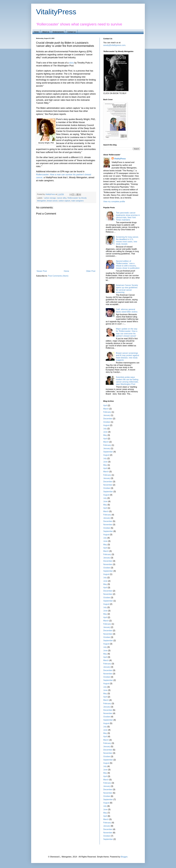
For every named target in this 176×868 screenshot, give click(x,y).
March (106, 409)
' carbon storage (49, 198)
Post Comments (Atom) (58, 276)
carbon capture (64, 201)
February (107, 412)
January (107, 415)
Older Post (91, 271)
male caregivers (77, 201)
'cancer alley (61, 198)
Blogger (124, 857)
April (105, 405)
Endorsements (58, 32)
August (106, 425)
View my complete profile (114, 202)
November (108, 485)
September (108, 452)
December (108, 419)
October (107, 422)
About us (46, 32)
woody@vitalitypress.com (114, 45)
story (71, 63)
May (105, 435)
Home (36, 32)
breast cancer (52, 201)
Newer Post (42, 271)
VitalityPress (56, 12)
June (105, 432)
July (105, 429)
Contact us (72, 32)
